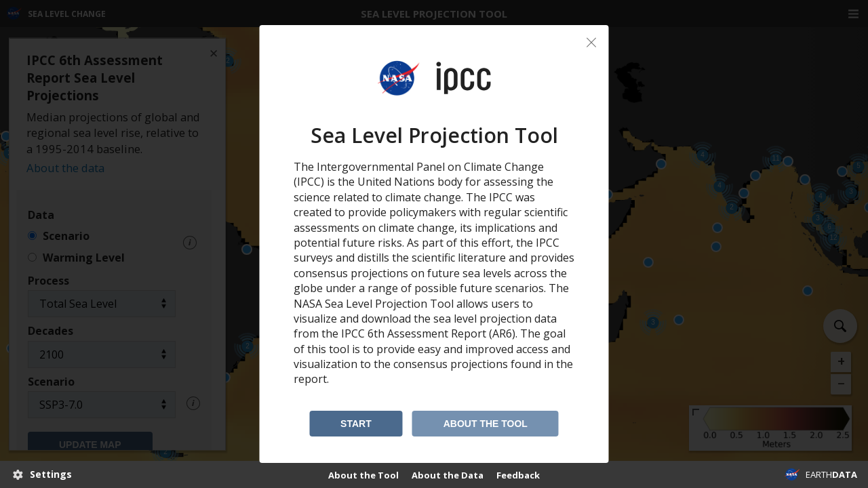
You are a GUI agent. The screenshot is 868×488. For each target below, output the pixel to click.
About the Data (448, 475)
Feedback (518, 475)
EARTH (831, 474)
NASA (792, 474)
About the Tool (486, 424)
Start (356, 424)
